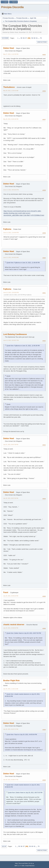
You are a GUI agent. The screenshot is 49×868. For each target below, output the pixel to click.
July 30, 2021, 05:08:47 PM (11, 780)
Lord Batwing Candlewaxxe (15, 334)
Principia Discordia (12, 7)
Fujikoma (7, 229)
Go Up (4, 847)
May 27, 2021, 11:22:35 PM (11, 54)
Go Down (5, 38)
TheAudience (9, 87)
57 (26, 38)
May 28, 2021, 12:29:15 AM (11, 91)
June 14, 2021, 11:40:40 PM (11, 233)
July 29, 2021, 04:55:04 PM (11, 596)
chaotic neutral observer (14, 625)
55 (21, 38)
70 (41, 38)
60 (35, 38)
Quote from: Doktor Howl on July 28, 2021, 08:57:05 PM (24, 633)
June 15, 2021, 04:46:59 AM (11, 257)
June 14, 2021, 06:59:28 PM (11, 190)
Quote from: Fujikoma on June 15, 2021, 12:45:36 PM (23, 346)
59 (32, 38)
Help (16, 863)
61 (37, 38)
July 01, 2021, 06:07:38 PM (11, 445)
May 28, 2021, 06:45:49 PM (11, 119)
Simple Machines (30, 866)
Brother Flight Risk (11, 681)
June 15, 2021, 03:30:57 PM (11, 340)
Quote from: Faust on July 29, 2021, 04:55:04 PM (22, 735)
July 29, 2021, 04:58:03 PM (11, 628)
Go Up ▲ (31, 863)
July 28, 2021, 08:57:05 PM (11, 498)
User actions (42, 42)
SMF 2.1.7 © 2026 (19, 866)
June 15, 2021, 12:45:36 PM (11, 293)
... (20, 38)
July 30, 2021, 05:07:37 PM (11, 729)
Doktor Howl (9, 48)
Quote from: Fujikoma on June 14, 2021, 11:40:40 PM (23, 263)
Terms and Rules (23, 863)
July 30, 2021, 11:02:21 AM (11, 689)
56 (24, 38)
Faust (6, 592)
